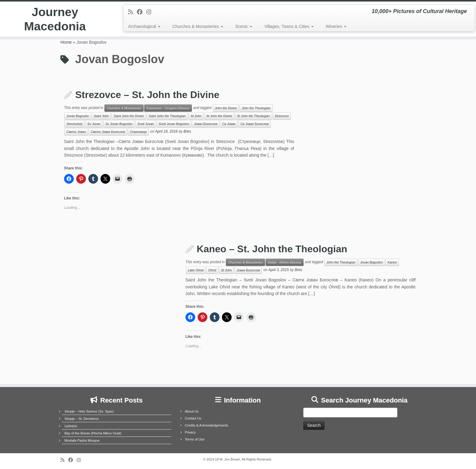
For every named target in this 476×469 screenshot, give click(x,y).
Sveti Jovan (145, 124)
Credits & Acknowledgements (207, 425)
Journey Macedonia (55, 19)
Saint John (101, 116)
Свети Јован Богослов (108, 132)
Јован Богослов (206, 124)
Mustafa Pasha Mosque (82, 440)
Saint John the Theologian (167, 116)
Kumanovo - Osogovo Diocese (168, 108)
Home (66, 42)
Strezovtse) (75, 124)
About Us (192, 411)
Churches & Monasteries (198, 26)
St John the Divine (219, 116)
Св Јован (229, 124)
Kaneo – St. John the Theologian (272, 249)
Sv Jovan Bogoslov (119, 124)
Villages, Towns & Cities (289, 26)
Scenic (244, 26)
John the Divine (226, 108)
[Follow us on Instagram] (151, 12)
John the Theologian (256, 108)
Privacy (190, 432)
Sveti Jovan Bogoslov (174, 124)
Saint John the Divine (129, 116)
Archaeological (144, 26)
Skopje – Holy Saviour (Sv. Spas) (89, 411)
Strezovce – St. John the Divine (147, 95)
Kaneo (392, 262)
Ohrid (212, 270)
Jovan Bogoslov (78, 116)
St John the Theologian (253, 116)
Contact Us (193, 418)
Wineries (336, 26)
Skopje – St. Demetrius (82, 419)
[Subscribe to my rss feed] (133, 12)
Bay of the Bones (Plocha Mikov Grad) (93, 433)
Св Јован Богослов (255, 124)
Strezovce (282, 116)
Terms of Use (195, 439)
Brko (187, 132)
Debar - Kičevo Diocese (284, 262)
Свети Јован (76, 132)
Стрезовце (138, 132)
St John (196, 116)
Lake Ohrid (196, 270)
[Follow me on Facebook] (142, 12)
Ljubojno (71, 426)
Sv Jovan (94, 124)
